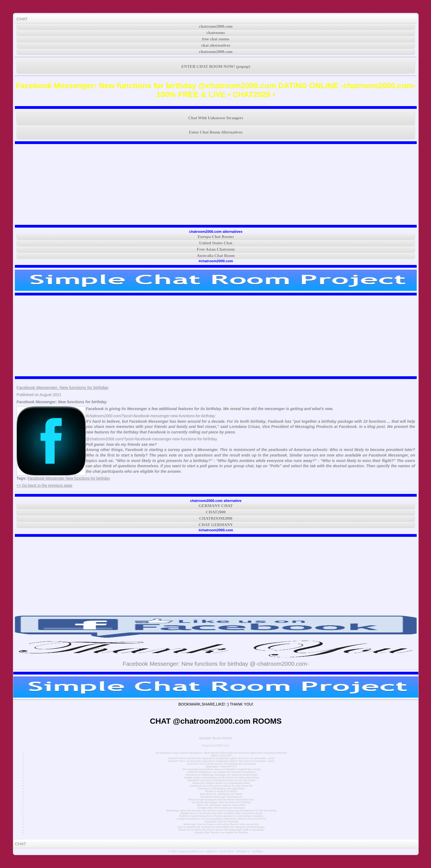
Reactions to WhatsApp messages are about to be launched (221, 775)
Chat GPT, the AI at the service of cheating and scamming (221, 764)
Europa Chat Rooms (216, 237)
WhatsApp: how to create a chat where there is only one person (221, 824)
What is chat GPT (221, 756)
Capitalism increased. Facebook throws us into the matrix (221, 780)
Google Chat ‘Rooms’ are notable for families (221, 833)
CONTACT (226, 852)
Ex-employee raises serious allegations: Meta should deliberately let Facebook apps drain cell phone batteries (221, 753)
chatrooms (216, 33)
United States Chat (216, 243)
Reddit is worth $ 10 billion (221, 791)
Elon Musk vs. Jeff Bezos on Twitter (221, 794)
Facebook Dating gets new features (221, 797)
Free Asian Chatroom (216, 249)
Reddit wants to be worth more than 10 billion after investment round (221, 813)
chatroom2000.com (216, 26)
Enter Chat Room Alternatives (216, 132)
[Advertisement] (216, 184)
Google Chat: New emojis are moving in (221, 808)
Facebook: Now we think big (221, 822)
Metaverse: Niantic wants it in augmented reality (221, 783)
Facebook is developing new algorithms (221, 789)
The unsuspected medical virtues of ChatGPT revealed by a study (221, 769)
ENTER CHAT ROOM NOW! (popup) (216, 67)
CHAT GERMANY (216, 525)
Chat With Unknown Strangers (216, 118)
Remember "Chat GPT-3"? (221, 767)
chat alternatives (216, 45)
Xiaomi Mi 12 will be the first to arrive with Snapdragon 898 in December (221, 830)
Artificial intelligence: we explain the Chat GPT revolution (221, 772)
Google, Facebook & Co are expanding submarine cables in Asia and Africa (221, 819)
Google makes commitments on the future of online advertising (221, 778)
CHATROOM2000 (216, 518)
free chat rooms (216, 39)
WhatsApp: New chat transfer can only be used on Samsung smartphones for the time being (221, 811)
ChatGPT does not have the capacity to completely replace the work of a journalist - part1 (221, 761)
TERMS (257, 852)
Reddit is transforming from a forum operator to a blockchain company (221, 816)
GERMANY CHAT (216, 506)
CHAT (22, 19)
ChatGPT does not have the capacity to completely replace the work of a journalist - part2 (221, 758)
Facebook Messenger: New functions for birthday (62, 387)
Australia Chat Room (216, 256)
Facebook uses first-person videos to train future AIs (221, 786)
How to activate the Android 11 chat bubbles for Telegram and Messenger (221, 827)
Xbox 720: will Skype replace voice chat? (221, 805)
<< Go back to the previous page (44, 485)
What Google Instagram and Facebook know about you (221, 800)
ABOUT (212, 852)
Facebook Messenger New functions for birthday (69, 478)
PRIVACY (243, 852)
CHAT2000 (216, 512)
